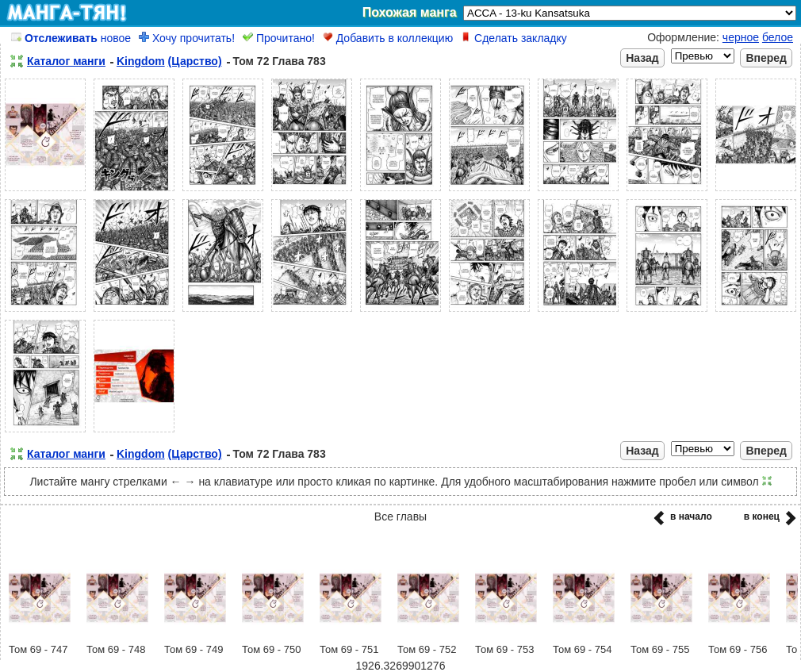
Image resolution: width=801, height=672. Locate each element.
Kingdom (141, 61)
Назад (642, 58)
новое (71, 38)
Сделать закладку (514, 38)
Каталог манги (66, 61)
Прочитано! (279, 38)
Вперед (766, 58)
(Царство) (195, 61)
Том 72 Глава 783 (280, 61)
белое (778, 37)
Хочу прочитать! (187, 38)
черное (741, 37)
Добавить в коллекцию (388, 38)
